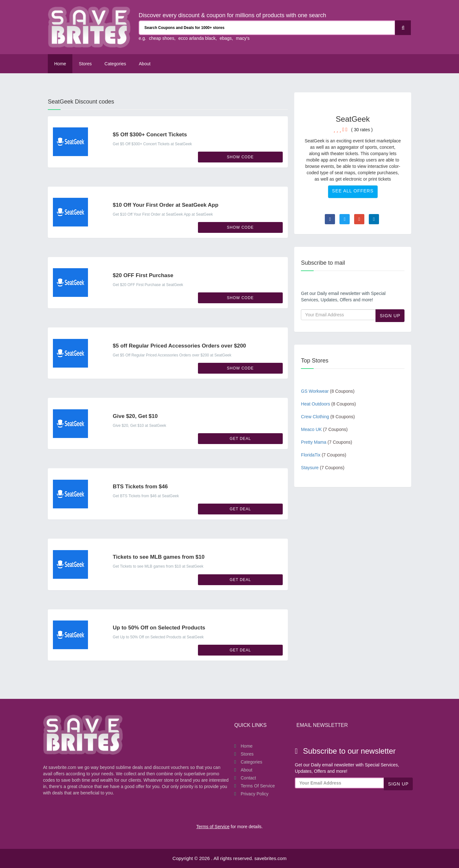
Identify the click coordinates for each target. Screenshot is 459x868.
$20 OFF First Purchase (143, 275)
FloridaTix (324, 455)
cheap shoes (161, 38)
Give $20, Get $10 (135, 416)
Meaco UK (324, 429)
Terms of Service (258, 786)
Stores (85, 64)
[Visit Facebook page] (330, 219)
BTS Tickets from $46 (140, 487)
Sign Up (390, 316)
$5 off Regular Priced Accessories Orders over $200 (179, 346)
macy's (243, 38)
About (247, 770)
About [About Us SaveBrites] (145, 64)
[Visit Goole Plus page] (359, 219)
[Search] (403, 28)
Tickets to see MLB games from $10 (159, 557)
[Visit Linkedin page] (374, 219)
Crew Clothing (328, 417)
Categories (115, 64)
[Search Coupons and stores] (267, 28)
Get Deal (240, 439)
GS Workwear (328, 391)
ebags (226, 38)
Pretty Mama (326, 442)
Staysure (323, 468)
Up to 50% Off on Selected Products (159, 628)
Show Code (240, 157)
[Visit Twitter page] (345, 219)
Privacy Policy (255, 794)
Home (60, 64)
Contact (248, 778)
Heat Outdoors (328, 404)
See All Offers (353, 191)
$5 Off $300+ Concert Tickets (150, 135)
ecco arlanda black (197, 38)
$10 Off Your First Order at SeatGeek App (166, 205)
